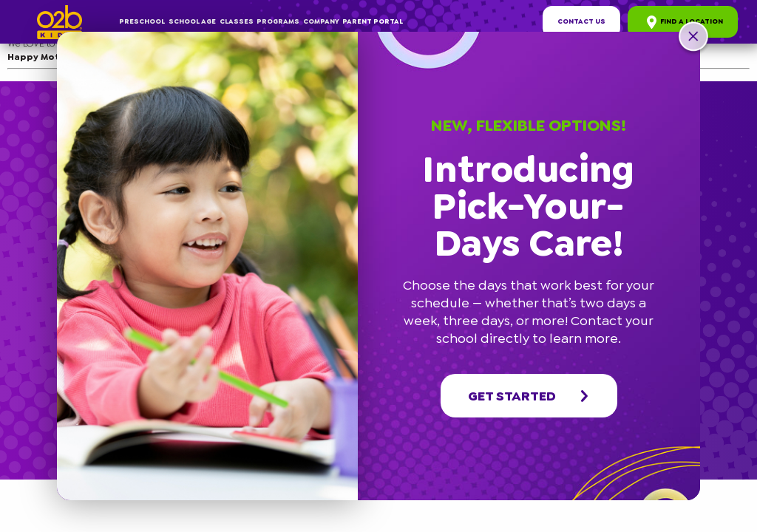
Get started (529, 396)
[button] (693, 38)
